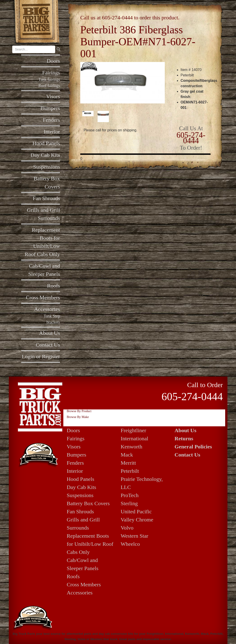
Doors (53, 61)
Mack (127, 455)
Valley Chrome (137, 520)
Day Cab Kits (45, 155)
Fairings (51, 73)
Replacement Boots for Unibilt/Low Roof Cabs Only (90, 544)
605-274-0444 (117, 18)
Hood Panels (46, 143)
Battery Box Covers (88, 503)
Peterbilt (130, 471)
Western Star (134, 536)
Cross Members (43, 297)
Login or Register (41, 356)
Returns (184, 438)
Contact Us (48, 345)
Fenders (51, 120)
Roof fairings (49, 86)
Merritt (128, 463)
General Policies (193, 447)
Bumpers (50, 108)
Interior (52, 132)
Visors (53, 96)
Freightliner (133, 430)
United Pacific (136, 512)
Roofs (54, 286)
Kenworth (131, 447)
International (134, 438)
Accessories (47, 309)
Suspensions (47, 167)
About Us (49, 333)
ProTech (130, 495)
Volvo (127, 528)
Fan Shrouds (46, 198)
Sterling (129, 503)
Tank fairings (49, 80)
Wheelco (130, 544)
